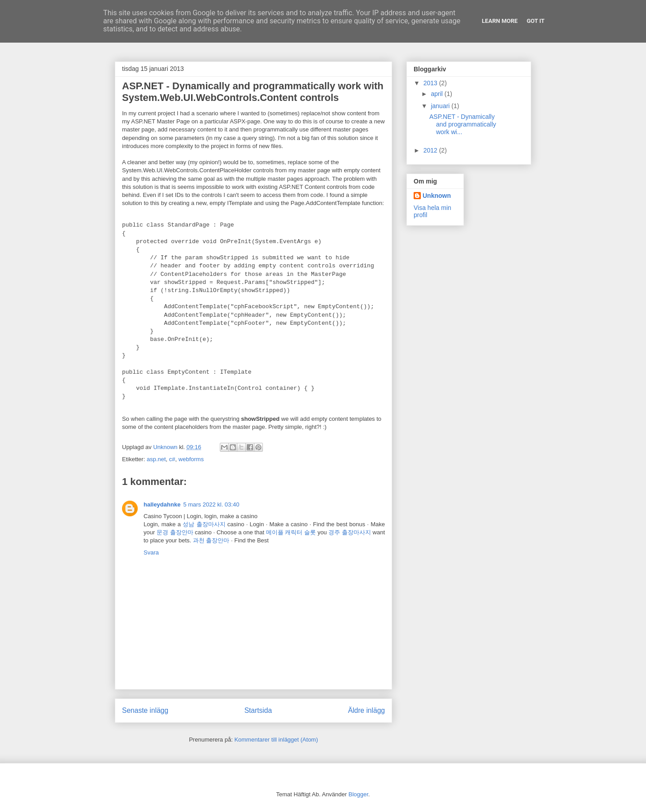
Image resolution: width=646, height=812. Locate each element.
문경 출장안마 (175, 532)
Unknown (437, 196)
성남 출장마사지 (204, 524)
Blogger (358, 794)
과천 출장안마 (211, 540)
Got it (536, 21)
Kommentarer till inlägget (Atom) (276, 740)
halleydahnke (162, 504)
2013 (431, 83)
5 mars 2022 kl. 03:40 (211, 504)
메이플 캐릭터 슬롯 (291, 532)
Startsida (258, 710)
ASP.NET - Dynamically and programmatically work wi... (463, 124)
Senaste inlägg (145, 710)
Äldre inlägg (367, 710)
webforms (191, 459)
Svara (151, 552)
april (437, 94)
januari (441, 106)
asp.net (156, 459)
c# (172, 459)
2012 (431, 150)
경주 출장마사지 (350, 532)
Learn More (500, 21)
